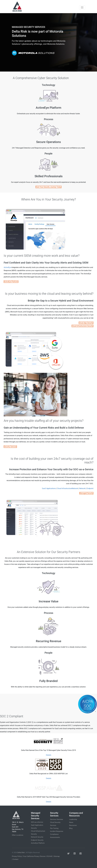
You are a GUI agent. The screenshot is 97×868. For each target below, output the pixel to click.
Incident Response (57, 831)
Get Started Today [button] (34, 54)
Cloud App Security (86, 323)
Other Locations (18, 835)
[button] (68, 854)
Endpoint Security (37, 840)
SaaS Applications (49, 488)
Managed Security (86, 493)
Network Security (37, 837)
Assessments (55, 837)
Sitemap (57, 856)
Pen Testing (54, 828)
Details (49, 755)
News (71, 822)
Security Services (10, 447)
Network (75, 488)
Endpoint (90, 488)
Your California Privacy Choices (34, 856)
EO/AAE (50, 856)
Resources (73, 825)
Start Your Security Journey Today (48, 187)
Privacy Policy (17, 856)
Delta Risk (21, 853)
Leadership (73, 819)
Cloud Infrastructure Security (83, 326)
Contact (16, 859)
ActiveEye (7, 267)
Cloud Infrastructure (64, 488)
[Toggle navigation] (82, 7)
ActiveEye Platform (11, 282)
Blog (71, 828)
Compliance (54, 834)
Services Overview (57, 819)
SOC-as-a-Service (37, 822)
